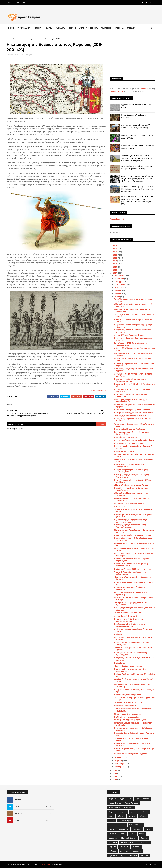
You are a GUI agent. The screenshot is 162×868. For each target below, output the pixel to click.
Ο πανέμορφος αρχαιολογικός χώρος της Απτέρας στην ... (131, 476)
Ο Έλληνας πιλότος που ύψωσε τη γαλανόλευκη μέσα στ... (134, 609)
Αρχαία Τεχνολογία (142, 799)
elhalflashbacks (97, 391)
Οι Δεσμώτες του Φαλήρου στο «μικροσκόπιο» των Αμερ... (134, 599)
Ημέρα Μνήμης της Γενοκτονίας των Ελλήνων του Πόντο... (133, 481)
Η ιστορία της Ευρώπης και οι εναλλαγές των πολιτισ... (133, 420)
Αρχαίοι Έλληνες (115, 803)
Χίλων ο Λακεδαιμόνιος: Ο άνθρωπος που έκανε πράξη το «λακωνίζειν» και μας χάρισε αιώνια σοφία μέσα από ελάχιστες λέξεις (137, 201)
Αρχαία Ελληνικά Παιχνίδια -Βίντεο (129, 335)
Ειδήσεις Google (116, 91)
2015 (115, 773)
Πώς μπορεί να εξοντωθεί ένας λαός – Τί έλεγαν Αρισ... (134, 691)
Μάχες (142, 834)
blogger (99, 424)
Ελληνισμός (137, 829)
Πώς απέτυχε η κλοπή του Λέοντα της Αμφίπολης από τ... (130, 380)
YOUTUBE (18, 820)
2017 (115, 273)
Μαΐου (117, 297)
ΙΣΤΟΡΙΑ (38, 28)
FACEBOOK (19, 800)
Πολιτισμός (136, 847)
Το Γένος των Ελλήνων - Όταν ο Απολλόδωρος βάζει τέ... (134, 316)
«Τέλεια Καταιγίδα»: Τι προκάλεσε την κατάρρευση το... (130, 466)
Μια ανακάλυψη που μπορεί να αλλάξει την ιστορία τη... (132, 685)
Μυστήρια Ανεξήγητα (128, 842)
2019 (115, 267)
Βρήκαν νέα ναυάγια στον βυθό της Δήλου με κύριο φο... (133, 326)
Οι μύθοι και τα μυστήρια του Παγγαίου (130, 754)
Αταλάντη (118, 634)
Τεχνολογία (113, 855)
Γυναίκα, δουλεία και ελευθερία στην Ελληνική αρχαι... (133, 680)
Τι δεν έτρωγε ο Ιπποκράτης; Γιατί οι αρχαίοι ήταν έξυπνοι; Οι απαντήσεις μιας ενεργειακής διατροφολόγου (137, 158)
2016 (115, 770)
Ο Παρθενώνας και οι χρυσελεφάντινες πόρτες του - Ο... (134, 583)
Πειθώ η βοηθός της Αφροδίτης (127, 717)
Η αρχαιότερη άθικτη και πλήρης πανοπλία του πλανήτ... (134, 659)
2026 (115, 246)
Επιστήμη (112, 834)
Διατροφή (132, 816)
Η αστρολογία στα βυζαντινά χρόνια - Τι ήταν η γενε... (134, 734)
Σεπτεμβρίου (120, 284)
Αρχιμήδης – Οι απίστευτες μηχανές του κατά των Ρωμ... (133, 375)
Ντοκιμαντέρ (145, 842)
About (24, 3)
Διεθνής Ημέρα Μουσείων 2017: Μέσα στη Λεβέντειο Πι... (132, 744)
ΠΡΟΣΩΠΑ (131, 28)
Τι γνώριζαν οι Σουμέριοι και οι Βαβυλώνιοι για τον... (134, 425)
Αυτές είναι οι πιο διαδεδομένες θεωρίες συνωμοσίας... (131, 395)
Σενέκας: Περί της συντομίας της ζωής (130, 720)
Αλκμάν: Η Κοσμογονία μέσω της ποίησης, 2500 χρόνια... (132, 643)
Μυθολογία (113, 842)
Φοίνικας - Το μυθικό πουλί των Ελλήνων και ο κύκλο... (134, 460)
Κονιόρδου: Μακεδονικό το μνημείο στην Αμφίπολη (131, 593)
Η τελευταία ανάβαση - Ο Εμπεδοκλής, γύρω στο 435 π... (133, 539)
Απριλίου (118, 757)
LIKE (50, 800)
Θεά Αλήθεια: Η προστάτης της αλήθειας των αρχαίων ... (133, 354)
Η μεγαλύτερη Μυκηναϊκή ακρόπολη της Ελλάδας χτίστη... (131, 471)
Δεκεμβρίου (119, 275)
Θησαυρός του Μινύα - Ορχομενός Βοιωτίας (132, 535)
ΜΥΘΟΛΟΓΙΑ (61, 28)
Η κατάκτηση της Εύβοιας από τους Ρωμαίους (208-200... (133, 516)
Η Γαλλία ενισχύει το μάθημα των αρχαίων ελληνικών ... (132, 390)
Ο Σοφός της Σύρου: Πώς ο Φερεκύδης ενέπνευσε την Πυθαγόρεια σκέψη (136, 126)
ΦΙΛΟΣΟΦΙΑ (119, 28)
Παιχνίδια (112, 847)
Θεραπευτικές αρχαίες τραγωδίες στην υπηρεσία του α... (130, 521)
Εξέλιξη (148, 829)
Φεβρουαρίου (120, 764)
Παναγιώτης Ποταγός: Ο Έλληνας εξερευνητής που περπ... (133, 555)
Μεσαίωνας (113, 838)
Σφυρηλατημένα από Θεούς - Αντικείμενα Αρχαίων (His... (131, 433)
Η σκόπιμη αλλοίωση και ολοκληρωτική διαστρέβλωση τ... (131, 565)
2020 (115, 264)
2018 (115, 270)
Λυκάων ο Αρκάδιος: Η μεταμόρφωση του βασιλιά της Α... (131, 499)
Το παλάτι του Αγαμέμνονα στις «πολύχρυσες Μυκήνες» (133, 300)
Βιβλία (111, 816)
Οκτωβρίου (119, 282)
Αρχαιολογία (128, 807)
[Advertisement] (132, 55)
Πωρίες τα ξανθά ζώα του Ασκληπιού (129, 429)
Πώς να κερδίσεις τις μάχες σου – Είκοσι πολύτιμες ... (131, 670)
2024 (115, 252)
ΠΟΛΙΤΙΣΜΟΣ (106, 28)
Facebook (144, 89)
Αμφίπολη (112, 799)
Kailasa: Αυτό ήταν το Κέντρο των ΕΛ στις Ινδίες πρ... (134, 675)
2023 (115, 255)
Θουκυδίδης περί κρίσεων (125, 706)
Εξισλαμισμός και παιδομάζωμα (127, 695)
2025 (115, 249)
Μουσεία (144, 838)
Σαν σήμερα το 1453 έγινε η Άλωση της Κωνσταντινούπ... (131, 344)
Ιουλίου (118, 291)
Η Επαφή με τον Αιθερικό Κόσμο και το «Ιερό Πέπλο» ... (133, 321)
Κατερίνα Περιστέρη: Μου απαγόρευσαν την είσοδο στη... (132, 331)
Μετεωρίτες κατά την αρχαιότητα (128, 714)
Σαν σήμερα (125, 851)
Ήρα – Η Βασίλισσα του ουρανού (128, 666)
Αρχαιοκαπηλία (114, 807)
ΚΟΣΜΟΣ (72, 28)
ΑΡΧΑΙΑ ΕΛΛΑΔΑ (24, 28)
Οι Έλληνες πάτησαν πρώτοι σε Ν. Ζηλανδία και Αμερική (134, 406)
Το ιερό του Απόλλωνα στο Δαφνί (128, 613)
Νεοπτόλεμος (120, 507)
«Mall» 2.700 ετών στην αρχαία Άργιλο (131, 485)
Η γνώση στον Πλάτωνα (124, 451)
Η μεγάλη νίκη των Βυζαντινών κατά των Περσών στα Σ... (131, 489)
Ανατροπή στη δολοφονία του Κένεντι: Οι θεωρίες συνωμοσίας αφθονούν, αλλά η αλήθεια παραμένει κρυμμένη (137, 179)
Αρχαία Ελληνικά (117, 219)
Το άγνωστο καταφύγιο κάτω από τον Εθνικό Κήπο (133, 511)
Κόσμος (132, 834)
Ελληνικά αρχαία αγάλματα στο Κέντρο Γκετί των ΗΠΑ (133, 305)
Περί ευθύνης (119, 663)
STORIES (144, 855)
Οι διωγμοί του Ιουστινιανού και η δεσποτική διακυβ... (133, 630)
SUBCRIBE (48, 820)
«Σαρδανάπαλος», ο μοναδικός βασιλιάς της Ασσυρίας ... (133, 578)
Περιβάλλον (124, 847)
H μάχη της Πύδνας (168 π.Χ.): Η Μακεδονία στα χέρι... (134, 385)
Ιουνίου (118, 294)
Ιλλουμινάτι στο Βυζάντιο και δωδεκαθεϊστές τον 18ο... (134, 544)
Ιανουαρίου (119, 767)
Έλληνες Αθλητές (125, 821)
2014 (115, 776)
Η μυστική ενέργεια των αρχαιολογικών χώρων (134, 440)
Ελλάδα (112, 821)
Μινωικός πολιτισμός (129, 838)
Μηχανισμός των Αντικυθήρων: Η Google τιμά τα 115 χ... (134, 531)
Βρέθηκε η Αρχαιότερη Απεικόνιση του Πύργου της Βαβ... (134, 365)
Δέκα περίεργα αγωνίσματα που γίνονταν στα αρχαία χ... (133, 370)
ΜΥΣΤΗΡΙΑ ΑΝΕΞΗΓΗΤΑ (89, 28)
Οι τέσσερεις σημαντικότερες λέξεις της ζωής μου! (133, 360)
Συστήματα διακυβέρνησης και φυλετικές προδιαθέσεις (131, 604)
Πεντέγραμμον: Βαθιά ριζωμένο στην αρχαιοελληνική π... (129, 625)
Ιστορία (16, 39)
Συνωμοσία (137, 851)
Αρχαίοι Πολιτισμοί (132, 803)
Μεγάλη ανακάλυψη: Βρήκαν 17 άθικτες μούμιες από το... (134, 550)
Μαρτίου (118, 761)
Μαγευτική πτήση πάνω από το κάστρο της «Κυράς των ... (132, 310)
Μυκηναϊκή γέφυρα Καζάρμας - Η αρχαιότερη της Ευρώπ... (133, 724)
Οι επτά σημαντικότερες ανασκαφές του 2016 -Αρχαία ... (133, 638)
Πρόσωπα (113, 851)
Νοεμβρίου (119, 279)
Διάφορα (143, 816)
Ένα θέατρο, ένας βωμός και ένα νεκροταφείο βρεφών (133, 649)
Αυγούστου (119, 287)
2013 (115, 779)
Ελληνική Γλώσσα (136, 825)
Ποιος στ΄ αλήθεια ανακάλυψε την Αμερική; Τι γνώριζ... (133, 447)
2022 (115, 258)
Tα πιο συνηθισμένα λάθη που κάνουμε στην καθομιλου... (133, 710)
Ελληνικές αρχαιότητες (117, 825)
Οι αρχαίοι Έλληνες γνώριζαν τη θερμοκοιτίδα (133, 413)
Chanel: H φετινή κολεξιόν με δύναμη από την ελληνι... (134, 750)
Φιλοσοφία (133, 855)
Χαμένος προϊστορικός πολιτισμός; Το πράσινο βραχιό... (134, 455)
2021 (115, 261)
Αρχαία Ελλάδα (126, 799)
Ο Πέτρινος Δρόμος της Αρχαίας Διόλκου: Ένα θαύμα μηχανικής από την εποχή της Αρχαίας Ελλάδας (137, 189)
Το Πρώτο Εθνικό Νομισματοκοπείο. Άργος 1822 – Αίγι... (134, 699)
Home (9, 3)
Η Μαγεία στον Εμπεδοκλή (125, 437)
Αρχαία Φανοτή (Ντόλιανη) (125, 616)
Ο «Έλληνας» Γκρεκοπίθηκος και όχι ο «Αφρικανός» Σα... (130, 401)
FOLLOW (49, 807)
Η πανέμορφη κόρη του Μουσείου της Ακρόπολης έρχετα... (130, 526)
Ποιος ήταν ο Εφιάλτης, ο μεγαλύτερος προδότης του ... (130, 654)
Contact (17, 3)
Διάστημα (121, 816)
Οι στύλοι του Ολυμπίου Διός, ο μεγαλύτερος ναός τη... (133, 339)
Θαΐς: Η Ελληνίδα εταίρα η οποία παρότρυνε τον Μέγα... (134, 349)
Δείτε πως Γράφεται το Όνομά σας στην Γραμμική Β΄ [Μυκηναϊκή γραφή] (136, 167)
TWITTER (18, 807)
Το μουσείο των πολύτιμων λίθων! (128, 703)
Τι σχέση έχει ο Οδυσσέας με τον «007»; (131, 416)
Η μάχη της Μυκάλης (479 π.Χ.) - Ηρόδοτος (132, 569)
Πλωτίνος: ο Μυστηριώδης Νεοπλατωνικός (132, 410)
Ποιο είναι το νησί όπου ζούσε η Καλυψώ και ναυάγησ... (133, 729)
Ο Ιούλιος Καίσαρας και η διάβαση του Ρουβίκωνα (130, 588)
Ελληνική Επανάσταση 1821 (119, 829)
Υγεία (123, 855)
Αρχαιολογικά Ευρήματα (118, 812)
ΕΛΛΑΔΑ (49, 28)
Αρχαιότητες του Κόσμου (139, 812)
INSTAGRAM (19, 813)
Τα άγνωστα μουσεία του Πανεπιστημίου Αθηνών (131, 739)
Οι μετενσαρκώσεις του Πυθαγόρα (128, 443)
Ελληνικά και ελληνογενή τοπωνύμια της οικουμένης (131, 494)
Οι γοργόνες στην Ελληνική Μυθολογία (130, 503)
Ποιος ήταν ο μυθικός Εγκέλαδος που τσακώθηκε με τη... (130, 620)
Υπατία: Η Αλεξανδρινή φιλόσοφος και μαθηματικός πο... (130, 573)
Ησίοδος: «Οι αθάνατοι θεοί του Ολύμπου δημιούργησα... (131, 560)
